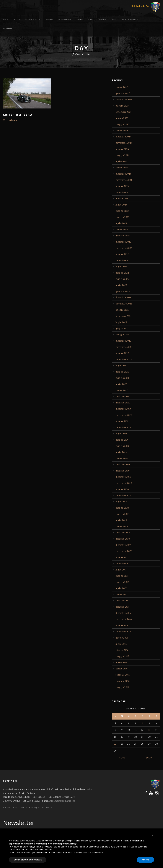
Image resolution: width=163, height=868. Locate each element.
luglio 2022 (121, 267)
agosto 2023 (122, 199)
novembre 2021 (124, 304)
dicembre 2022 (123, 242)
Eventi (80, 20)
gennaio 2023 (123, 236)
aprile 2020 (121, 384)
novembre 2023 (124, 180)
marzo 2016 (122, 669)
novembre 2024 (124, 143)
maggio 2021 (122, 335)
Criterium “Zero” (18, 115)
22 (115, 744)
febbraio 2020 (123, 397)
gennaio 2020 (123, 403)
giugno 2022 (122, 273)
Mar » (149, 758)
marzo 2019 (122, 458)
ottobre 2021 (122, 310)
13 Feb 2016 (12, 120)
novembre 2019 (124, 415)
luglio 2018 (121, 502)
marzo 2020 (122, 390)
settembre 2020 (124, 359)
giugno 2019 (122, 440)
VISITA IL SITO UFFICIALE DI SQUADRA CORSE (28, 808)
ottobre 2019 (122, 421)
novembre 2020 (124, 347)
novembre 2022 (124, 248)
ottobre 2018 (122, 489)
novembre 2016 (124, 619)
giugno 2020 (122, 372)
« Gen (122, 758)
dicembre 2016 (123, 613)
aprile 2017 (121, 588)
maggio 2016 (122, 656)
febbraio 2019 (123, 465)
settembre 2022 (124, 260)
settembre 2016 (123, 632)
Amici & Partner (130, 20)
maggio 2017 (122, 582)
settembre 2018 (124, 495)
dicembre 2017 (123, 545)
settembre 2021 (124, 316)
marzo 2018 (122, 526)
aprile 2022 (121, 285)
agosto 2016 (122, 638)
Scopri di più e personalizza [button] (28, 860)
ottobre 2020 (122, 353)
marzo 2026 (122, 87)
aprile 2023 (121, 223)
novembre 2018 (124, 483)
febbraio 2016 (123, 675)
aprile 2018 (121, 520)
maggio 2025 (122, 124)
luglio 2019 (121, 434)
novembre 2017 (124, 551)
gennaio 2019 (123, 471)
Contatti (7, 29)
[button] (153, 836)
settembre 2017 (123, 564)
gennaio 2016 (123, 681)
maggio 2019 (122, 446)
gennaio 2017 (122, 607)
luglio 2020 (121, 366)
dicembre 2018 (123, 477)
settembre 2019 (123, 427)
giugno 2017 (122, 576)
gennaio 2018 (123, 539)
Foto (91, 20)
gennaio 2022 (123, 291)
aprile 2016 (121, 663)
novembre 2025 (124, 100)
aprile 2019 (121, 452)
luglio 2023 (121, 205)
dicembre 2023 (123, 174)
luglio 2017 (121, 570)
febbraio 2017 (123, 601)
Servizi (49, 20)
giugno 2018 (122, 508)
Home (6, 20)
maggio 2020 (122, 378)
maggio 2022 (122, 279)
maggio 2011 (122, 687)
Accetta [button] (145, 860)
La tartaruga (64, 20)
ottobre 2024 (122, 149)
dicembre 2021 (123, 298)
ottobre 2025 (122, 106)
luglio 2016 (121, 644)
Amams (17, 20)
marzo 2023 (122, 229)
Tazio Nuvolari (33, 20)
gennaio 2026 (123, 93)
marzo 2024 (122, 168)
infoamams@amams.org (62, 801)
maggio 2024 (122, 155)
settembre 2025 (124, 112)
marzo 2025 (122, 131)
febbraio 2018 (123, 533)
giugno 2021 (122, 328)
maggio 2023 (122, 217)
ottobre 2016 (122, 625)
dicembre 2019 (123, 409)
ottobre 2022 (122, 254)
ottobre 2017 (122, 557)
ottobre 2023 (122, 186)
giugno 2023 (122, 211)
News (114, 20)
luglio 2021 (121, 322)
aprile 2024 (121, 161)
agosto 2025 (122, 118)
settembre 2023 (124, 192)
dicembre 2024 (123, 137)
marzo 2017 (121, 594)
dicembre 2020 (123, 341)
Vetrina (102, 20)
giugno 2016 (122, 650)
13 (149, 730)
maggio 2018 (122, 514)
